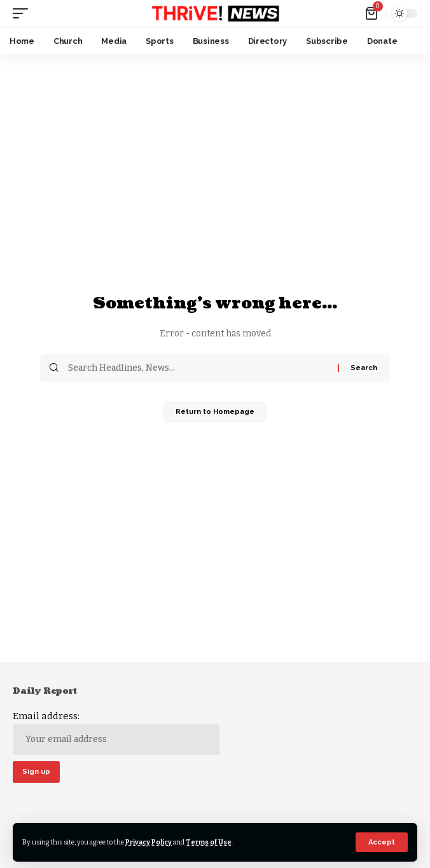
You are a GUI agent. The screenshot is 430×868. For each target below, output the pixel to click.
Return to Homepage (215, 412)
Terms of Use (209, 842)
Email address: (116, 733)
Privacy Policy (149, 842)
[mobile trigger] (24, 13)
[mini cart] (372, 13)
